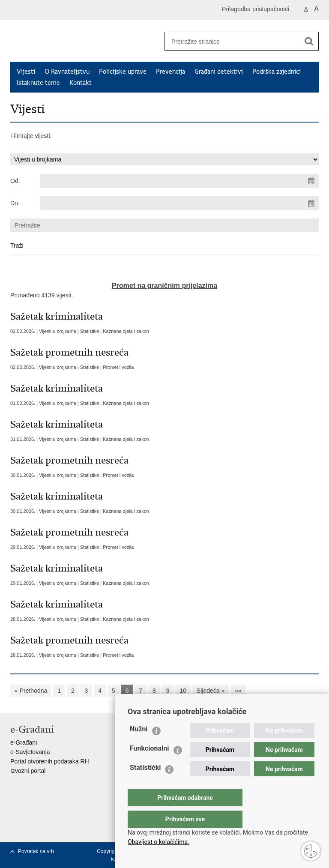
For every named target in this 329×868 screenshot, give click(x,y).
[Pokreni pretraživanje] (309, 41)
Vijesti (26, 72)
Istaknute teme (38, 83)
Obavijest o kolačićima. (159, 842)
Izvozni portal (28, 771)
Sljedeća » (211, 691)
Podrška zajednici (277, 72)
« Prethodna (31, 691)
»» (238, 691)
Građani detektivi (219, 72)
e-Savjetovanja (30, 752)
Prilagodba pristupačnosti (256, 9)
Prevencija (170, 72)
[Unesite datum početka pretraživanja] (179, 181)
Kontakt (81, 83)
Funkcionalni (150, 765)
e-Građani (24, 742)
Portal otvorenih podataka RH (50, 761)
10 (183, 691)
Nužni (139, 746)
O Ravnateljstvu (67, 72)
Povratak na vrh (36, 851)
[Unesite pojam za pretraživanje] (229, 41)
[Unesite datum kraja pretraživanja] (179, 203)
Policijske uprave (123, 72)
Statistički (145, 785)
